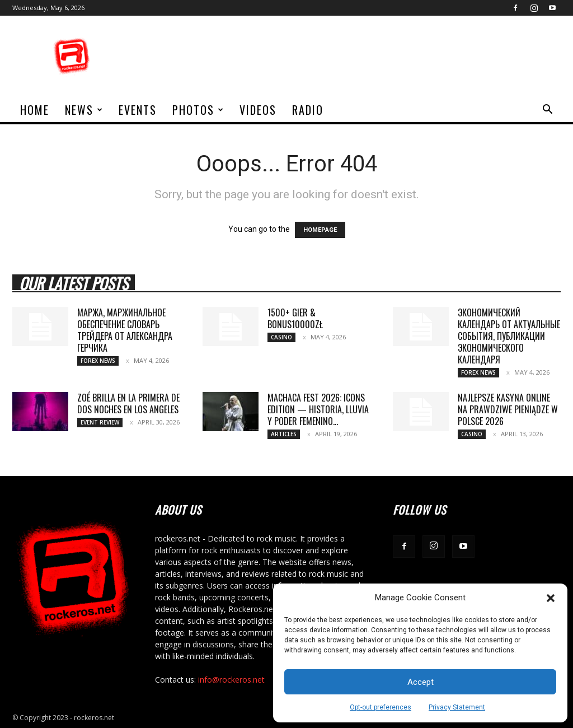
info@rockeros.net (231, 680)
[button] (551, 598)
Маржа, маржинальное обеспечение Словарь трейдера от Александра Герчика (125, 330)
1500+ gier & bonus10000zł (295, 318)
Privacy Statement (457, 707)
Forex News (98, 361)
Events (138, 110)
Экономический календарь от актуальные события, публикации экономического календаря (509, 336)
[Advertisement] (357, 57)
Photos (198, 110)
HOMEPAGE (320, 230)
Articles (284, 434)
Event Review (100, 422)
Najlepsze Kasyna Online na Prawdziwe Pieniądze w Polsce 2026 (508, 409)
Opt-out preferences (381, 707)
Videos (258, 110)
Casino (281, 337)
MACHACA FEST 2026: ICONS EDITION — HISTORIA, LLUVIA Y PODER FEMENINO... (318, 409)
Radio (308, 110)
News (84, 110)
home (35, 110)
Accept (421, 682)
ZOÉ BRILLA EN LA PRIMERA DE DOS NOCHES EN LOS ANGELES (128, 403)
